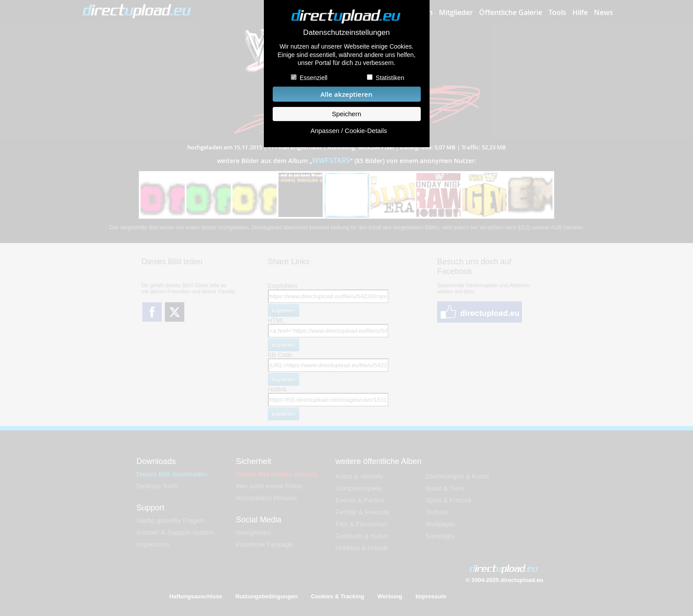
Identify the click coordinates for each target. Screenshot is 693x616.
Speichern (346, 114)
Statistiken (390, 78)
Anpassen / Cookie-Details (348, 131)
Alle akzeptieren (346, 94)
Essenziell (314, 78)
